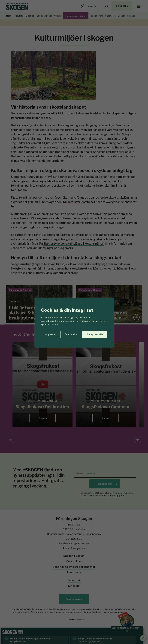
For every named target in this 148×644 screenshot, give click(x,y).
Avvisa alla (71, 334)
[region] (74, 322)
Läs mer (55, 324)
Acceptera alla (95, 334)
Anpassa (50, 334)
